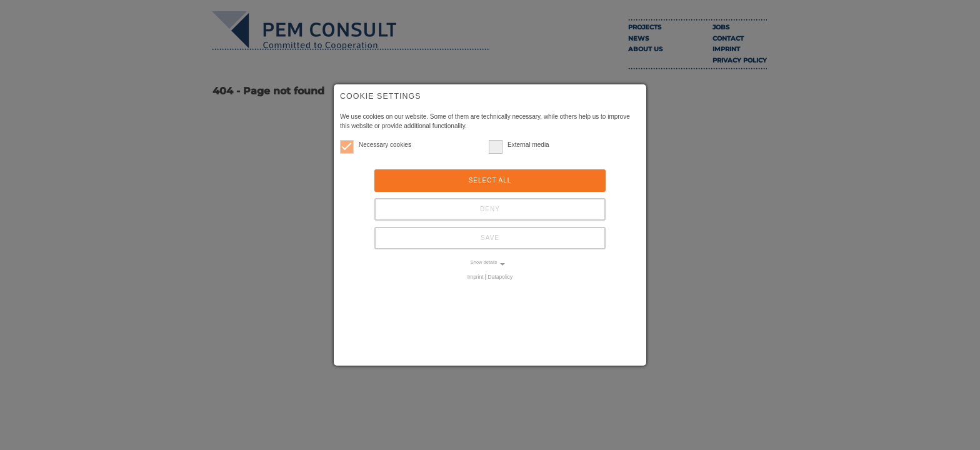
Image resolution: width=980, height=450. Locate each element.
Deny (490, 209)
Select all (490, 180)
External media (519, 145)
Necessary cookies (376, 145)
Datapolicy (501, 277)
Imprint (476, 277)
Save (490, 238)
